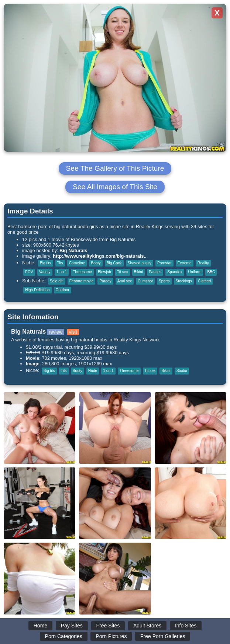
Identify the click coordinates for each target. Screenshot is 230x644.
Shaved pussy (140, 263)
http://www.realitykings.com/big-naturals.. (99, 256)
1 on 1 (62, 272)
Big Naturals (73, 250)
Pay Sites (72, 626)
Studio (182, 371)
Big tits (46, 263)
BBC (211, 272)
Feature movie (81, 281)
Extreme (185, 263)
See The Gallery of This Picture (115, 168)
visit (73, 332)
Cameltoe (77, 263)
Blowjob (104, 272)
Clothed (204, 281)
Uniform (195, 272)
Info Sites (186, 626)
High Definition (37, 290)
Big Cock (114, 263)
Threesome (82, 272)
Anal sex (125, 281)
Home (40, 626)
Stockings (184, 281)
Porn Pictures (111, 636)
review (56, 332)
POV (29, 272)
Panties (155, 272)
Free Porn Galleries (163, 636)
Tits (60, 263)
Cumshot (145, 281)
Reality (203, 263)
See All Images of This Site (115, 187)
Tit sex (123, 272)
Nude (93, 371)
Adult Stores (147, 626)
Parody (105, 281)
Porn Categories (64, 636)
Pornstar (164, 263)
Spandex (175, 272)
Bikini (138, 272)
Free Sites (108, 626)
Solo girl (57, 281)
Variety (45, 272)
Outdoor (63, 290)
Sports (164, 281)
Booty (96, 263)
